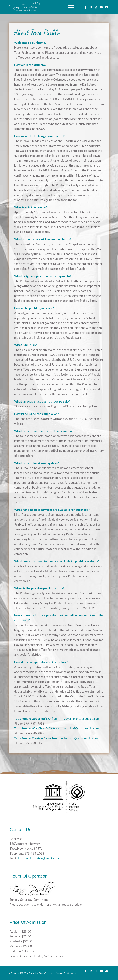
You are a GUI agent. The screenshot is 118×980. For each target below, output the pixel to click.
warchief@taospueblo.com (81, 728)
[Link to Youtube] (101, 7)
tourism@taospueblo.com (81, 738)
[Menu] (69, 7)
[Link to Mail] (106, 7)
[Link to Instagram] (96, 7)
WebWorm (72, 973)
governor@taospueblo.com (82, 719)
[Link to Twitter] (91, 7)
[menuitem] (69, 7)
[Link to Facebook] (85, 7)
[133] (49, 7)
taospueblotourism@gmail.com (38, 858)
